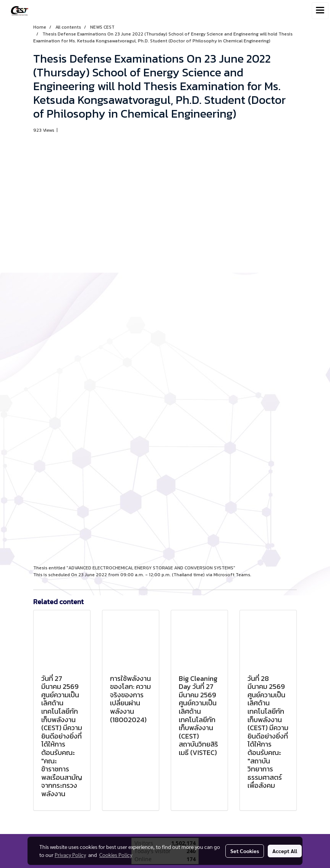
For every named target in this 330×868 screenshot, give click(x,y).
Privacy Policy (70, 855)
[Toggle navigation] (320, 11)
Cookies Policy (116, 855)
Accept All (285, 851)
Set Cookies (245, 851)
